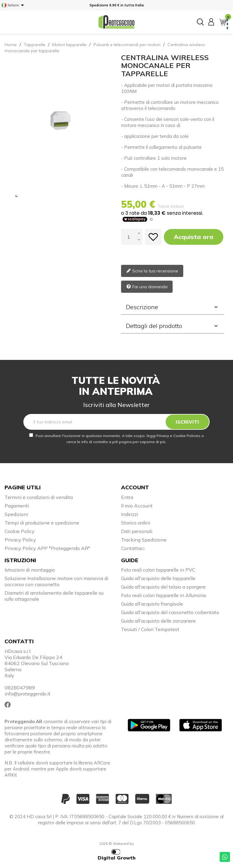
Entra (127, 497)
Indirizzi (130, 514)
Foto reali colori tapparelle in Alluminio (164, 595)
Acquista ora (194, 237)
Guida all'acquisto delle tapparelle (158, 578)
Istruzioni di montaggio (30, 570)
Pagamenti (17, 506)
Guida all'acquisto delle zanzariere (158, 621)
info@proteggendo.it (27, 694)
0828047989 (20, 688)
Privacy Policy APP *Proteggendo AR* (47, 548)
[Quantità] (129, 237)
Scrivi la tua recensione (152, 271)
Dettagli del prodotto (172, 326)
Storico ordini (136, 523)
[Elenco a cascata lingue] (14, 5)
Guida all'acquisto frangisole (152, 604)
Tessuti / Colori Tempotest (150, 629)
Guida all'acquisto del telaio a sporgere (163, 587)
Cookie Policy (20, 531)
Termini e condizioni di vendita (39, 497)
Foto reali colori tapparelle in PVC (158, 570)
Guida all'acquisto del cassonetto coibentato (170, 612)
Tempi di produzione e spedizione (42, 523)
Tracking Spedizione (144, 540)
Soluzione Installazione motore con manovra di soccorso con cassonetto (56, 581)
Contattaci (133, 548)
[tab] (172, 307)
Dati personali (137, 531)
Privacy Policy (20, 540)
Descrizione (172, 307)
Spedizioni (16, 514)
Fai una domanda (147, 287)
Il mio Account (137, 506)
